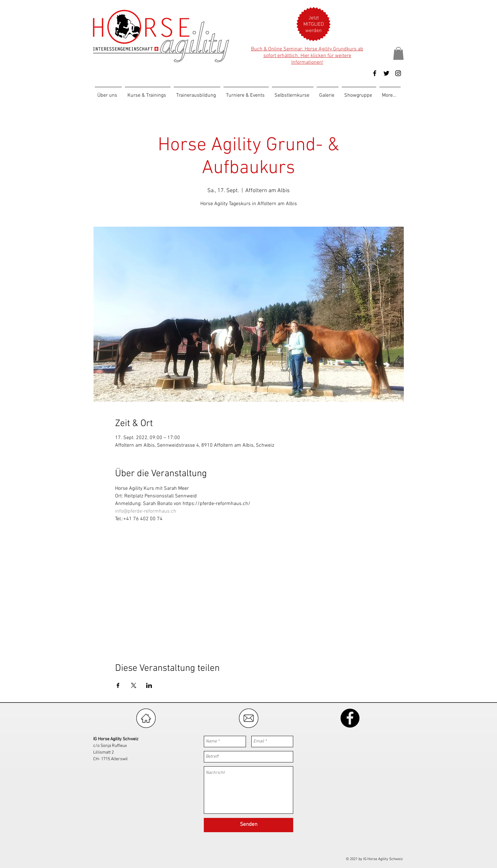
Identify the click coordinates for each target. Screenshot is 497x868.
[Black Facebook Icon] (375, 73)
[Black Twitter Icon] (386, 73)
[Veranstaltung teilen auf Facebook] (118, 685)
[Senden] (248, 825)
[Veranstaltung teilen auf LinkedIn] (149, 685)
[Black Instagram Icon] (398, 73)
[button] (314, 24)
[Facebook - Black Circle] (350, 718)
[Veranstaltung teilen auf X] (134, 685)
